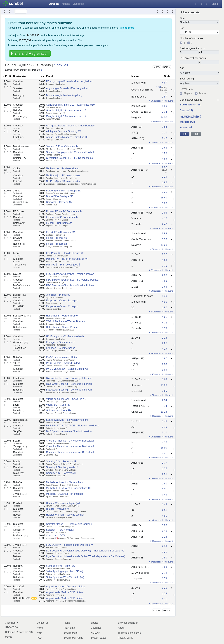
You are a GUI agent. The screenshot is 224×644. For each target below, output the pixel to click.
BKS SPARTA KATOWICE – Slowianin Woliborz (72, 426)
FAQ (39, 638)
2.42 (164, 224)
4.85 (164, 516)
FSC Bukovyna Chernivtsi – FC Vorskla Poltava (72, 280)
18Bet (16, 131)
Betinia (17, 556)
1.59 (164, 281)
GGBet (17, 274)
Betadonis (19, 577)
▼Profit (7, 76)
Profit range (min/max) (192, 48)
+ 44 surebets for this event (161, 228)
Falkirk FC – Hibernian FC (60, 232)
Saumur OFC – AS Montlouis (62, 146)
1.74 (164, 406)
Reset (196, 134)
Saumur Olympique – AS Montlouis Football (70, 152)
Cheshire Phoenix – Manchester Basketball (70, 441)
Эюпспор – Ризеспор (58, 295)
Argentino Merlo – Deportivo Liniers (66, 587)
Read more (128, 28)
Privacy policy (125, 638)
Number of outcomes (191, 38)
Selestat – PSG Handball (60, 530)
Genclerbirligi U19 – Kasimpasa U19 (66, 110)
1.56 (164, 153)
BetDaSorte (22, 285)
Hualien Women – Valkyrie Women (65, 515)
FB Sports (19, 211)
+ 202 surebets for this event (161, 562)
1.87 (164, 359)
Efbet (18, 137)
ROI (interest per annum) (194, 58)
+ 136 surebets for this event (161, 291)
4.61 (164, 317)
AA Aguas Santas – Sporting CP (64, 131)
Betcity (17, 461)
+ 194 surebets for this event (161, 520)
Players (188, 93)
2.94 (164, 400)
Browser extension (128, 623)
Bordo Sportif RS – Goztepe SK (64, 191)
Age (182, 68)
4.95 (164, 302)
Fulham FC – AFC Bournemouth (64, 211)
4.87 (164, 83)
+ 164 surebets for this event (161, 604)
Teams (202, 93)
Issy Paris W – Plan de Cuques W (65, 253)
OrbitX (17, 169)
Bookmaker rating (73, 638)
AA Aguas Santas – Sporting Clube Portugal (70, 126)
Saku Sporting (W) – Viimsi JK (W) (65, 577)
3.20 (164, 159)
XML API (96, 633)
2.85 (164, 391)
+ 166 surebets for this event (161, 479)
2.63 (164, 287)
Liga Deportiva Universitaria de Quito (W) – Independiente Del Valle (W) (86, 556)
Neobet (17, 515)
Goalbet (17, 238)
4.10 (164, 218)
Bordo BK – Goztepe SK (60, 196)
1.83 (164, 127)
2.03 (164, 364)
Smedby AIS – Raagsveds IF (62, 467)
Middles (66, 4)
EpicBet (17, 181)
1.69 (164, 260)
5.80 (164, 106)
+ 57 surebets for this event (161, 374)
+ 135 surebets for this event (161, 101)
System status (99, 638)
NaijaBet (18, 110)
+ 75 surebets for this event (161, 395)
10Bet (16, 363)
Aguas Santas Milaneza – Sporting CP (67, 137)
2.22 (164, 254)
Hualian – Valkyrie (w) (58, 509)
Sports (94, 623)
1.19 (164, 177)
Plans (67, 623)
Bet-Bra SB (22, 598)
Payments (69, 628)
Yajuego (20, 446)
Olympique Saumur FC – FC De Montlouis (69, 158)
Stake (19, 473)
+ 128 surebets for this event (161, 143)
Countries (96, 628)
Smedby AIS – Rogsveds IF (61, 461)
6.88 (158, 87)
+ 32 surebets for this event (161, 541)
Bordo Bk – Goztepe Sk (59, 202)
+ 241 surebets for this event (161, 312)
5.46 (164, 349)
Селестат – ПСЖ (56, 536)
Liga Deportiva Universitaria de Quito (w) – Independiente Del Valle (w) (85, 551)
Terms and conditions (130, 633)
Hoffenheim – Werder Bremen (63, 316)
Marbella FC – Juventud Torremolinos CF (69, 488)
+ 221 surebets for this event (161, 208)
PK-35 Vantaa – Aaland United (63, 363)
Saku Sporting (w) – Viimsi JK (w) (65, 571)
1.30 (164, 239)
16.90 (164, 448)
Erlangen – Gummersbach (61, 342)
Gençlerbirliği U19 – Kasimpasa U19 (66, 116)
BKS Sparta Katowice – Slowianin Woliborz (70, 431)
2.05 (164, 510)
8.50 (164, 343)
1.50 (164, 558)
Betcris (19, 223)
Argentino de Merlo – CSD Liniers (65, 592)
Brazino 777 (20, 158)
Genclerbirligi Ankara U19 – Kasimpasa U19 (70, 105)
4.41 (164, 453)
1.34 (164, 112)
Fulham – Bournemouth (59, 223)
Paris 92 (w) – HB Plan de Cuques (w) (67, 259)
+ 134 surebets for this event (161, 163)
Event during (187, 79)
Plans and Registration (30, 53)
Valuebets (78, 4)
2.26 (164, 537)
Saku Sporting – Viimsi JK (60, 566)
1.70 (164, 421)
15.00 (164, 385)
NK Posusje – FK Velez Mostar (63, 176)
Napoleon (21, 420)
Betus (18, 95)
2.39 (164, 546)
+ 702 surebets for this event (161, 333)
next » (167, 67)
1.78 (164, 328)
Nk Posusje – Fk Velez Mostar (63, 169)
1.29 (164, 594)
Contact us (42, 623)
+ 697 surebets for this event (161, 353)
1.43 (164, 504)
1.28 (164, 338)
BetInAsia (22, 146)
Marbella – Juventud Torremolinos (65, 482)
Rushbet (20, 116)
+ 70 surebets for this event (161, 249)
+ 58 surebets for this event (161, 583)
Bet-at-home (20, 327)
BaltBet (19, 295)
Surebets (54, 4)
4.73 (164, 323)
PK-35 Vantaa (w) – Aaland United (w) (67, 369)
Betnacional (22, 316)
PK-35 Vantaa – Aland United (62, 357)
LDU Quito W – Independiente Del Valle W (69, 545)
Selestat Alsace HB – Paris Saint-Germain (69, 524)
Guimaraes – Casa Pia (59, 410)
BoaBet (17, 441)
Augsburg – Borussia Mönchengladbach (68, 88)
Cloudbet (18, 81)
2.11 (164, 599)
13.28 (164, 412)
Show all (61, 65)
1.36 (164, 468)
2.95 (164, 474)
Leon (16, 253)
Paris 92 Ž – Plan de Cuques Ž (63, 265)
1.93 (164, 213)
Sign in (215, 4)
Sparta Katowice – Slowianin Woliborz (67, 420)
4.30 (164, 296)
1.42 (164, 442)
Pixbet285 (19, 306)
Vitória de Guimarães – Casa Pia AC (66, 399)
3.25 (164, 588)
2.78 (164, 578)
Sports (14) (186, 110)
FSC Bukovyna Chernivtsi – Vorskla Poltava (70, 274)
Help (39, 633)
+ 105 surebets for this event (161, 499)
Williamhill (20, 202)
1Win (20, 494)
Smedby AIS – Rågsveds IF (61, 473)
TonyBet (18, 431)
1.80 (164, 308)
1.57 (164, 97)
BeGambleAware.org (17, 632)
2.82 (164, 167)
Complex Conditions (191, 100)
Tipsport (20, 265)
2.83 (164, 370)
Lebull (19, 410)
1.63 (164, 148)
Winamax (20, 342)
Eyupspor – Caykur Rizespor (62, 301)
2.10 (164, 133)
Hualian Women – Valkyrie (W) (63, 503)
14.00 (164, 117)
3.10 (164, 433)
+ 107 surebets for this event (161, 187)
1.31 (164, 192)
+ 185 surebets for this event (161, 437)
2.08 (164, 275)
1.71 (164, 489)
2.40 (164, 138)
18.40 (164, 198)
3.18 (164, 495)
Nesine (19, 244)
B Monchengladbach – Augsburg (64, 95)
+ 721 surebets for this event (161, 270)
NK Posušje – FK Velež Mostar (63, 181)
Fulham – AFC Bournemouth (62, 217)
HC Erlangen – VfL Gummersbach (65, 336)
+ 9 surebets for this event (162, 122)
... (182, 32)
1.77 (164, 463)
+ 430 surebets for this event (161, 458)
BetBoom (21, 536)
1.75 (164, 573)
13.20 (164, 245)
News (40, 628)
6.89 (164, 234)
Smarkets (18, 88)
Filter (183, 18)
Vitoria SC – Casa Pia (58, 405)
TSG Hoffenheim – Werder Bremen (65, 321)
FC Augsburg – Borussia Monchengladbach (70, 81)
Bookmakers (71, 633)
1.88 (164, 525)
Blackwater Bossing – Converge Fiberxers (69, 378)
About (121, 628)
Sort (182, 28)
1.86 (164, 183)
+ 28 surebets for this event (161, 416)
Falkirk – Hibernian (56, 238)
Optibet (19, 530)
